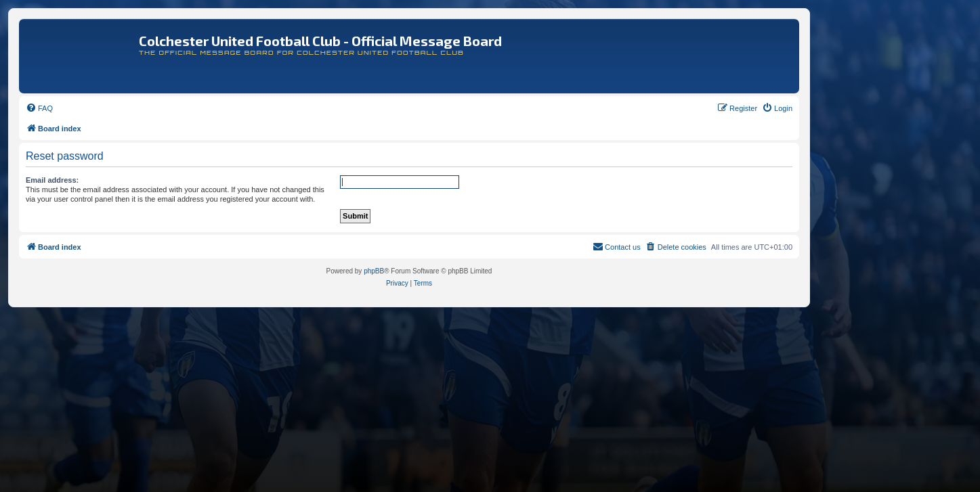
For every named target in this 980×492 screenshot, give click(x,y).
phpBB (374, 271)
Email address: (52, 180)
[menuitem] (39, 108)
